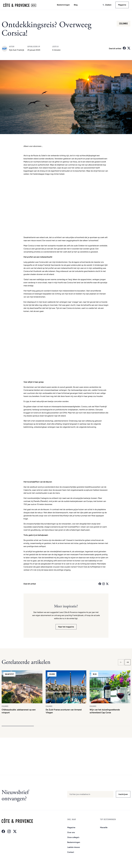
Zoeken (108, 5)
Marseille (104, 827)
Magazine (122, 5)
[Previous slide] (121, 662)
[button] (18, 726)
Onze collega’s (73, 837)
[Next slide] (128, 662)
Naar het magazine (66, 627)
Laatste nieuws (74, 847)
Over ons (71, 832)
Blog (76, 5)
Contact (71, 852)
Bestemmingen (63, 5)
